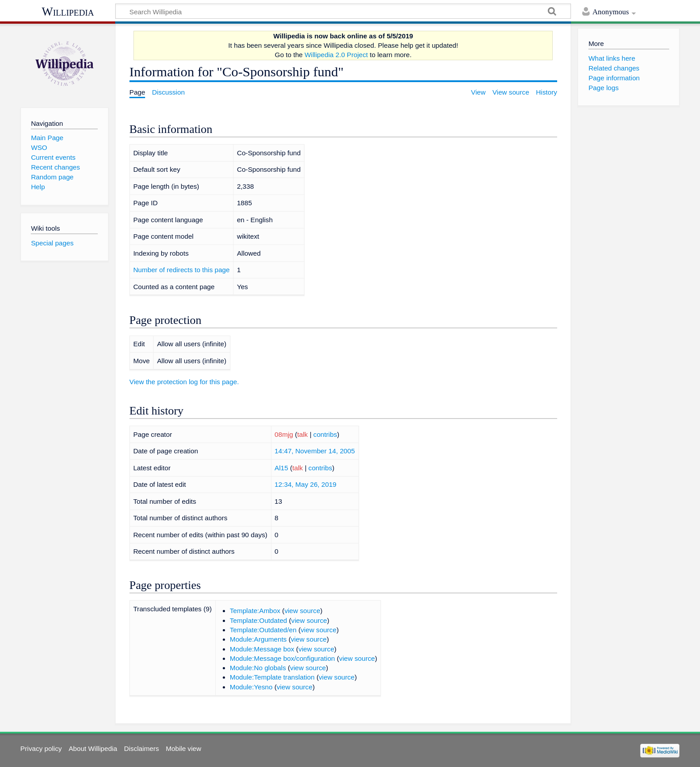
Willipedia (68, 12)
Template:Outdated (258, 620)
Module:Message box (262, 649)
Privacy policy (41, 748)
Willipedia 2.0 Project (336, 55)
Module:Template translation (272, 677)
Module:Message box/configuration (283, 658)
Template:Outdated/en (263, 630)
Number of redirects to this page (181, 270)
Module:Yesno (251, 687)
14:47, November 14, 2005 (315, 451)
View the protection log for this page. (184, 382)
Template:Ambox (255, 611)
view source (302, 611)
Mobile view (183, 748)
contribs (325, 434)
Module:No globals (258, 668)
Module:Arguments (258, 639)
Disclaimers (142, 748)
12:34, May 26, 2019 (305, 484)
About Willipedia (93, 748)
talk (303, 434)
